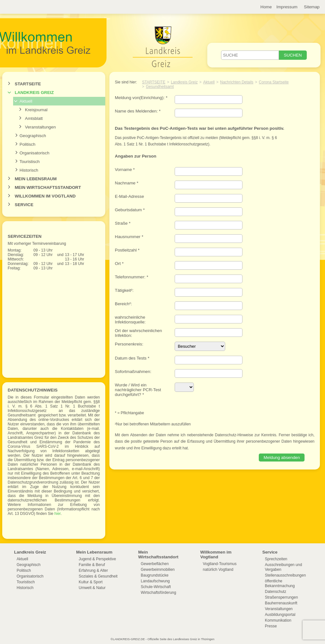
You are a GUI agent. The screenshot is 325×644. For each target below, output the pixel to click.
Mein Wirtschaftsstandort (48, 187)
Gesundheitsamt (160, 87)
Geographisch (33, 136)
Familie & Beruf (92, 565)
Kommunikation (278, 620)
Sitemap (312, 7)
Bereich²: (123, 304)
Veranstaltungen (40, 127)
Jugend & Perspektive (97, 559)
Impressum (287, 7)
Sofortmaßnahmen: (133, 372)
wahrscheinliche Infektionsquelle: (130, 320)
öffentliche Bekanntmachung (280, 583)
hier (57, 514)
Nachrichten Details (237, 82)
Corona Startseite (274, 82)
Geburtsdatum (130, 210)
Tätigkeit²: (124, 290)
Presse (271, 626)
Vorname (125, 170)
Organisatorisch (34, 153)
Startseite (28, 84)
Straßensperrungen (281, 597)
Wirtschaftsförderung (159, 593)
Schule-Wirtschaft (156, 587)
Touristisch (30, 162)
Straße (123, 223)
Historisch (29, 170)
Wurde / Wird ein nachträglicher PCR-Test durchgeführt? (138, 390)
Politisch (28, 144)
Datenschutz (276, 592)
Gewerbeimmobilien (158, 570)
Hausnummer (129, 237)
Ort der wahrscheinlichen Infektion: (138, 333)
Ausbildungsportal (280, 615)
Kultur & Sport (91, 582)
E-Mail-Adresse (129, 196)
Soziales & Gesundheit (98, 576)
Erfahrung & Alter (93, 570)
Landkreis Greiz (34, 93)
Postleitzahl (127, 250)
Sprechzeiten (276, 559)
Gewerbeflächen (155, 564)
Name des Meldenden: (138, 111)
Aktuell (26, 101)
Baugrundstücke (155, 575)
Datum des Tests (132, 358)
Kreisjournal (36, 110)
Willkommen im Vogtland (45, 196)
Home (266, 7)
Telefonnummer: (131, 277)
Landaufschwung (155, 581)
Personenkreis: (129, 344)
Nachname (127, 183)
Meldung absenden (282, 458)
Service (24, 205)
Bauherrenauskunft (281, 603)
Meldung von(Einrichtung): (141, 98)
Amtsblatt (34, 118)
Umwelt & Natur (92, 588)
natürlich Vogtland (218, 570)
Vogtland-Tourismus (220, 564)
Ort (119, 264)
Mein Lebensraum (36, 179)
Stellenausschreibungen (285, 575)
